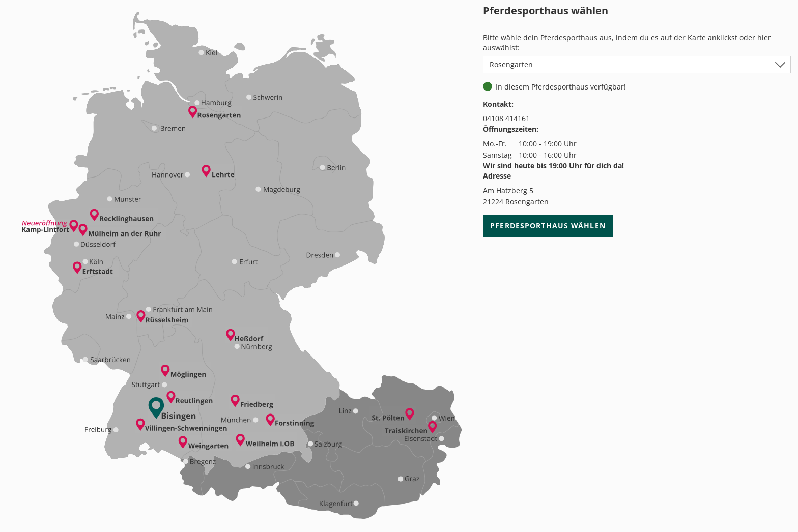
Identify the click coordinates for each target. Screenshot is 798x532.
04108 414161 (506, 118)
